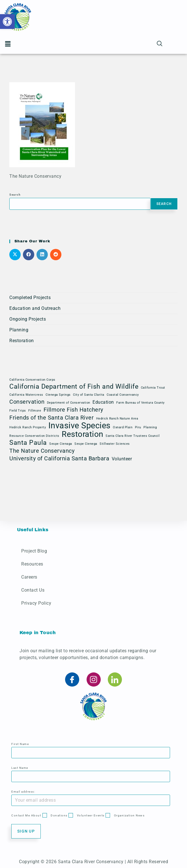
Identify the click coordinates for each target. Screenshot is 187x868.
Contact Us (33, 590)
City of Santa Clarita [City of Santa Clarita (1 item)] (89, 395)
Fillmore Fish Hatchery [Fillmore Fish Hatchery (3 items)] (73, 410)
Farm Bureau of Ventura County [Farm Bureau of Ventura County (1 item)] (140, 403)
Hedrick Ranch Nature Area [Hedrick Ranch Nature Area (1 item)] (117, 419)
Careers (29, 577)
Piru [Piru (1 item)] (138, 427)
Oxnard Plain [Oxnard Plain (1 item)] (123, 427)
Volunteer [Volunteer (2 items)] (122, 459)
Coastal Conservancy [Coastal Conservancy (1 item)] (123, 395)
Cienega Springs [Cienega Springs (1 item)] (58, 395)
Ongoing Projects (28, 319)
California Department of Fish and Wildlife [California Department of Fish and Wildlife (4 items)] (74, 387)
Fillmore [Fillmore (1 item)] (35, 411)
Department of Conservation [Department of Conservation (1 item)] (69, 403)
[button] (7, 22)
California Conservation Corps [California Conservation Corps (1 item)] (32, 380)
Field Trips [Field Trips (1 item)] (18, 411)
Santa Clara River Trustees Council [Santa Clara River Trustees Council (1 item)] (133, 436)
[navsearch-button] (160, 44)
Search (15, 195)
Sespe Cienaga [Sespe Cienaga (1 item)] (61, 444)
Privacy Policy (36, 603)
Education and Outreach (35, 308)
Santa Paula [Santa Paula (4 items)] (28, 443)
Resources (32, 564)
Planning (19, 330)
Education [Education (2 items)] (103, 402)
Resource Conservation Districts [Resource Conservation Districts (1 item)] (34, 436)
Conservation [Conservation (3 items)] (27, 402)
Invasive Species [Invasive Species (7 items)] (79, 425)
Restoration (22, 341)
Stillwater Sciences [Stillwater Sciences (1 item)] (115, 444)
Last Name (20, 768)
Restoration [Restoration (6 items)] (82, 434)
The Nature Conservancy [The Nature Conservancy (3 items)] (42, 451)
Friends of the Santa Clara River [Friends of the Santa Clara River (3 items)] (51, 418)
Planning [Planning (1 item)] (150, 427)
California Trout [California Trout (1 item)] (153, 388)
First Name (20, 744)
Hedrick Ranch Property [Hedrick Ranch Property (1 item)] (28, 427)
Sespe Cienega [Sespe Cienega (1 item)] (86, 444)
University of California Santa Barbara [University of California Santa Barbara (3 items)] (59, 458)
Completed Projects (30, 298)
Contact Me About (26, 815)
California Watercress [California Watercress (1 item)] (26, 395)
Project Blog (34, 551)
